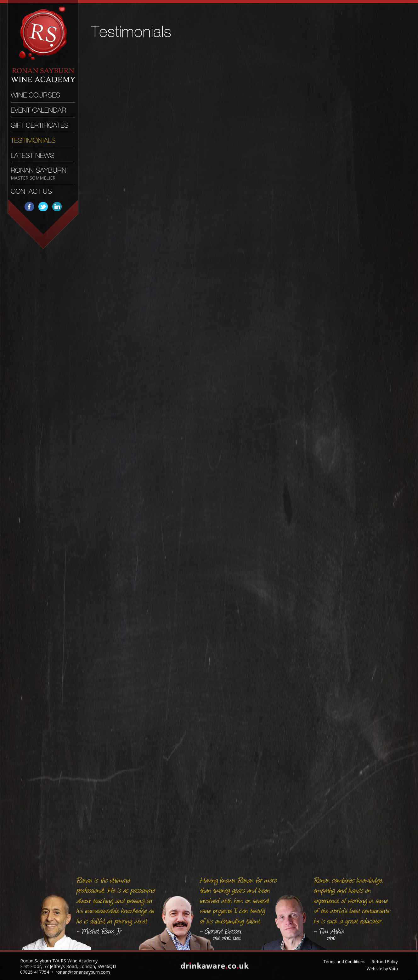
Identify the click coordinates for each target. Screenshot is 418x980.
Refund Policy (385, 961)
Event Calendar (38, 110)
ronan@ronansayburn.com (83, 972)
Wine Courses (35, 95)
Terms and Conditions (345, 961)
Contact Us (31, 191)
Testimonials (33, 140)
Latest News (33, 156)
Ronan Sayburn (39, 173)
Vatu (393, 969)
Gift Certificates (40, 125)
